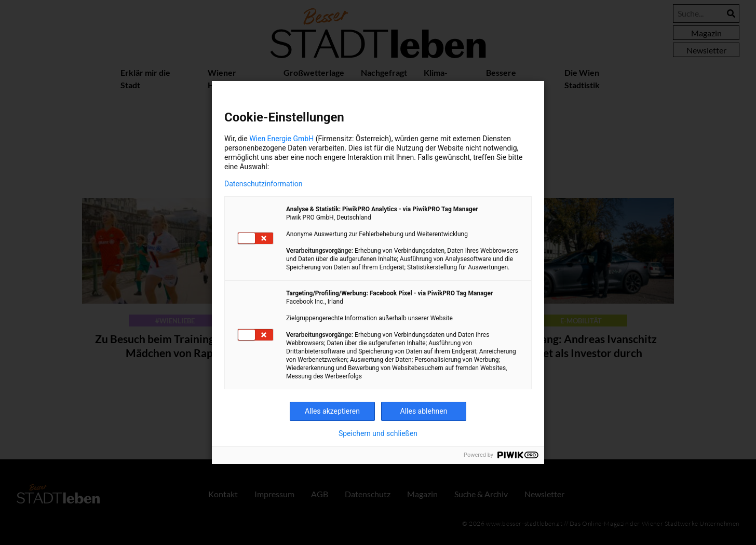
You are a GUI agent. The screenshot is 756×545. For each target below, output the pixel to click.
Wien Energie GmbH (281, 139)
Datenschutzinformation (263, 184)
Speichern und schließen (378, 433)
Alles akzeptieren (332, 411)
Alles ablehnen (424, 411)
